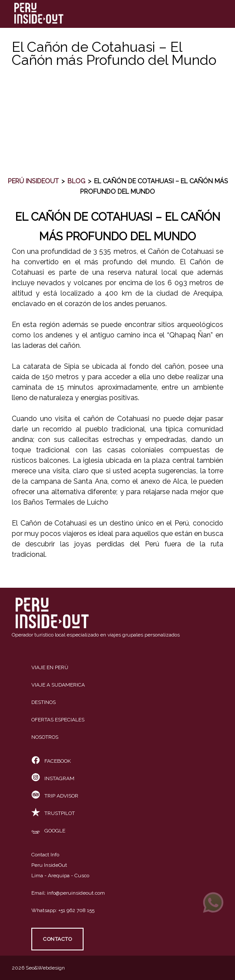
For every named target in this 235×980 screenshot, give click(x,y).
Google (48, 831)
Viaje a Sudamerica (58, 685)
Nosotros (45, 737)
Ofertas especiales (58, 720)
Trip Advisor (55, 796)
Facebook (51, 761)
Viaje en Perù (50, 667)
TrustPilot (53, 813)
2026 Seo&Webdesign (38, 968)
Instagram (53, 778)
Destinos (44, 702)
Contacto (57, 939)
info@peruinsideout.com (76, 893)
